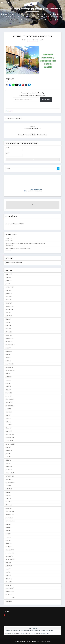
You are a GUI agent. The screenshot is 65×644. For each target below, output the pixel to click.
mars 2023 (8, 329)
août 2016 (8, 563)
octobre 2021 (9, 367)
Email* (14, 155)
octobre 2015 (9, 595)
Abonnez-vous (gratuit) (57, 8)
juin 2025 (8, 284)
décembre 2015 (10, 588)
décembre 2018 (10, 473)
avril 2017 (8, 537)
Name (14, 149)
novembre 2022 (10, 338)
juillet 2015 (9, 601)
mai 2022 (8, 358)
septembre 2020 (10, 406)
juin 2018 (8, 492)
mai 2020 (8, 418)
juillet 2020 (9, 412)
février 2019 (9, 466)
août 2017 (8, 524)
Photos (45, 8)
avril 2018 (8, 499)
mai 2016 (8, 572)
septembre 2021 (10, 370)
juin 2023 (8, 319)
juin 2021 (8, 380)
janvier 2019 (9, 470)
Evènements (18, 8)
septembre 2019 (10, 444)
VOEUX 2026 (9, 239)
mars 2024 (8, 297)
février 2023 (9, 332)
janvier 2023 (9, 335)
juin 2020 (8, 415)
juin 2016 (8, 569)
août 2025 (8, 277)
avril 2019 (8, 460)
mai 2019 (8, 457)
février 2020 (9, 428)
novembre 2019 (10, 438)
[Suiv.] (54, 221)
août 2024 (8, 290)
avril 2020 (8, 422)
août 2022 (8, 348)
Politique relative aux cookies (43, 633)
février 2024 (9, 300)
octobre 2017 (9, 518)
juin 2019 (8, 454)
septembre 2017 (10, 521)
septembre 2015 (10, 598)
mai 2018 (8, 495)
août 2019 (8, 447)
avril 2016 (8, 575)
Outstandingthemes (45, 641)
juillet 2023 (9, 316)
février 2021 (9, 393)
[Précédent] (11, 221)
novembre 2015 (10, 591)
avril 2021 (8, 386)
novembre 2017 (10, 515)
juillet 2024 (9, 293)
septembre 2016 (10, 559)
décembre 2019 (10, 434)
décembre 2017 (10, 511)
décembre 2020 (10, 399)
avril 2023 (8, 325)
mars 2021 (8, 390)
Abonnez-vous (46, 99)
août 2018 (8, 486)
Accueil (10, 8)
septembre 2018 (10, 483)
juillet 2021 (9, 377)
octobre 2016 (9, 556)
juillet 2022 (9, 351)
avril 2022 (8, 361)
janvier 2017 (9, 547)
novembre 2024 (10, 287)
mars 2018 (8, 502)
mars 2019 (8, 463)
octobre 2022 (9, 342)
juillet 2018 (9, 489)
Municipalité (9, 111)
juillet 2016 (9, 566)
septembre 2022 (10, 345)
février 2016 (9, 582)
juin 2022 (8, 354)
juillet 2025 (9, 281)
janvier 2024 (9, 303)
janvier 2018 (9, 508)
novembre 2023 (10, 306)
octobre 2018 (9, 479)
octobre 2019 (9, 441)
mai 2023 (8, 322)
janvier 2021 (9, 396)
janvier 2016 (9, 585)
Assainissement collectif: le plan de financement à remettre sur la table (25, 243)
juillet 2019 (9, 450)
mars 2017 (8, 540)
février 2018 (9, 505)
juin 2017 (8, 531)
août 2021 (8, 374)
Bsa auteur (28, 40)
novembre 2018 (10, 476)
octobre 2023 (9, 309)
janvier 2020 (9, 431)
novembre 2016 (10, 553)
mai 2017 (8, 534)
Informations (36, 8)
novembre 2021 (10, 364)
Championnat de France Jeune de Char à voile (18, 248)
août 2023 (8, 313)
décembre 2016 (10, 550)
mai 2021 (8, 383)
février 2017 (9, 543)
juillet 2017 (9, 527)
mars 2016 (8, 579)
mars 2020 (8, 425)
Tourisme (27, 8)
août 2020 (8, 409)
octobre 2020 (9, 402)
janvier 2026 (9, 274)
